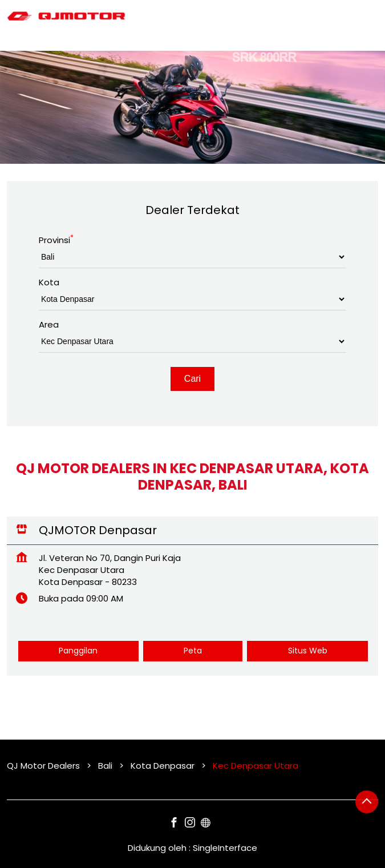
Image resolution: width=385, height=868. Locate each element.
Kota (49, 282)
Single (225, 848)
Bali (105, 766)
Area (49, 324)
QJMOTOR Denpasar (98, 530)
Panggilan (78, 651)
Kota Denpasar (163, 766)
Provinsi (56, 240)
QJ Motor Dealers (44, 766)
